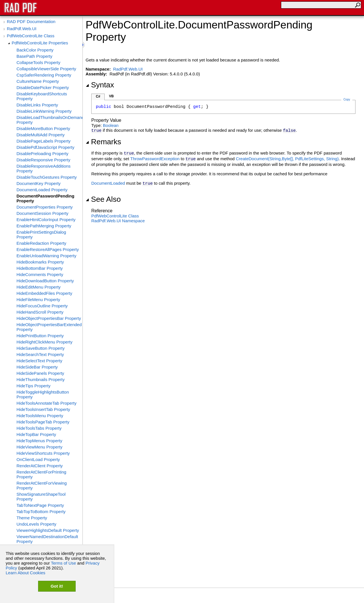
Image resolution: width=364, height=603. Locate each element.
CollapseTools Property (38, 62)
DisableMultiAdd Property (41, 135)
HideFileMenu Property (38, 300)
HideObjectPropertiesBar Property (49, 318)
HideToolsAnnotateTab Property (46, 403)
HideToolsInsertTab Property (43, 409)
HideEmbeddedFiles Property (44, 293)
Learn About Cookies (25, 573)
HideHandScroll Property (40, 312)
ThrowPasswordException (155, 159)
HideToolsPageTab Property (43, 422)
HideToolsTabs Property (39, 428)
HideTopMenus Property (39, 441)
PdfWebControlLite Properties (40, 43)
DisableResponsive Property (43, 160)
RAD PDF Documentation (31, 21)
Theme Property (32, 518)
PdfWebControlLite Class (31, 36)
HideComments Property (40, 274)
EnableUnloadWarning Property (46, 256)
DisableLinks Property (37, 105)
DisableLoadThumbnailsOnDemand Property (49, 120)
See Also (103, 199)
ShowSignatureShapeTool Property (41, 497)
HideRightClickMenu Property (45, 342)
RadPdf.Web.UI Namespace (118, 221)
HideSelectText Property (39, 361)
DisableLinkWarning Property (44, 111)
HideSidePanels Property (40, 373)
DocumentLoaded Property (42, 190)
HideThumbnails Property (41, 379)
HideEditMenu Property (39, 287)
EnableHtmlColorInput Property (46, 220)
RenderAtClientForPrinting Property (41, 474)
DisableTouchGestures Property (47, 177)
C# (98, 96)
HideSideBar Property (37, 367)
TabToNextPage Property (40, 505)
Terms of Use (63, 563)
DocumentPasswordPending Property (45, 198)
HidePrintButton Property (40, 336)
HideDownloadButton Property (45, 281)
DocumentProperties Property (45, 207)
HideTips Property (34, 386)
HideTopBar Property (36, 434)
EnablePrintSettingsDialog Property (41, 234)
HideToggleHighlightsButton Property (43, 394)
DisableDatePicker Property (43, 88)
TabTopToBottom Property (41, 512)
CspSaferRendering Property (44, 75)
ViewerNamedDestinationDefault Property (47, 539)
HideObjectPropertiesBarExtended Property (49, 327)
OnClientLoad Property (38, 459)
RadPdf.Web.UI (22, 29)
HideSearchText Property (40, 354)
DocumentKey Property (39, 183)
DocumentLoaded (108, 183)
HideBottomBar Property (40, 268)
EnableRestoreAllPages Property (48, 249)
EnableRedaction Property (41, 243)
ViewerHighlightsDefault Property (48, 530)
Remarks (103, 142)
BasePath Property (34, 56)
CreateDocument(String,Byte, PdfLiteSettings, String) (287, 159)
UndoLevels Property (36, 524)
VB (111, 96)
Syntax (100, 85)
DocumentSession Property (43, 213)
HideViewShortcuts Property (43, 453)
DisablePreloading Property (43, 154)
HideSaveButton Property (41, 348)
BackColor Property (35, 50)
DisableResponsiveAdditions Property (44, 168)
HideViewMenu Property (39, 447)
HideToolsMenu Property (40, 416)
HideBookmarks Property (40, 262)
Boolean (111, 125)
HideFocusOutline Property (42, 306)
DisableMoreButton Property (43, 128)
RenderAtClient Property (40, 466)
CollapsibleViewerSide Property (46, 69)
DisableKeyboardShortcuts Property (42, 96)
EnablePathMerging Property (44, 226)
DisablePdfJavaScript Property (45, 147)
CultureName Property (38, 81)
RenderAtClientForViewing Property (42, 485)
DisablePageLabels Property (44, 141)
